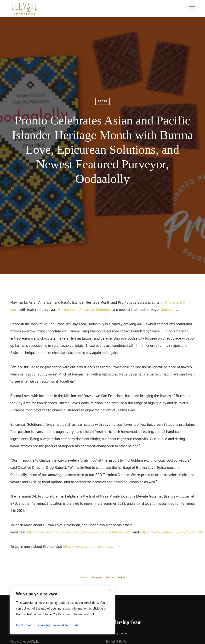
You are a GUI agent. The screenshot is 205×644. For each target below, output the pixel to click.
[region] (62, 610)
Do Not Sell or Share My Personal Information (49, 625)
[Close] (110, 590)
